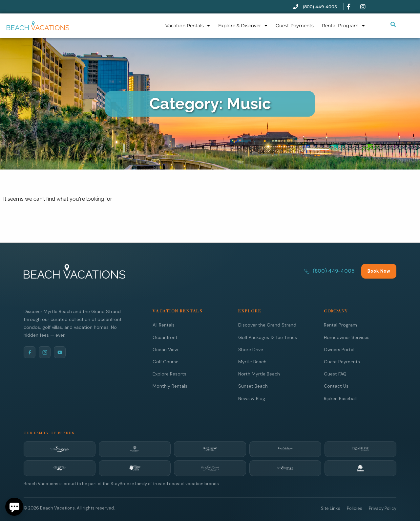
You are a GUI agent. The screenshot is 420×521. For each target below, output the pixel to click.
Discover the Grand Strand (267, 325)
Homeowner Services (347, 337)
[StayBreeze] (60, 449)
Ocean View (165, 349)
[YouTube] (60, 352)
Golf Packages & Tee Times (268, 337)
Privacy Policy (383, 508)
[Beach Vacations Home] (74, 271)
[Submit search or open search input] (393, 24)
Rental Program (343, 26)
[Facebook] (30, 352)
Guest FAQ (335, 374)
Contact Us (336, 386)
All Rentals (164, 325)
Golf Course (166, 361)
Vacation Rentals (188, 26)
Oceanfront (165, 337)
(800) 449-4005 (329, 271)
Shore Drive (251, 349)
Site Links (331, 508)
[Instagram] (45, 352)
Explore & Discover (243, 26)
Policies (355, 508)
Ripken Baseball (340, 398)
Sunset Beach (253, 386)
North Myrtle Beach (259, 374)
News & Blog (252, 398)
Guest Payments (295, 26)
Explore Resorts (169, 374)
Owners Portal (339, 349)
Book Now (379, 271)
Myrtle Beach (252, 361)
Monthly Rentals (170, 386)
